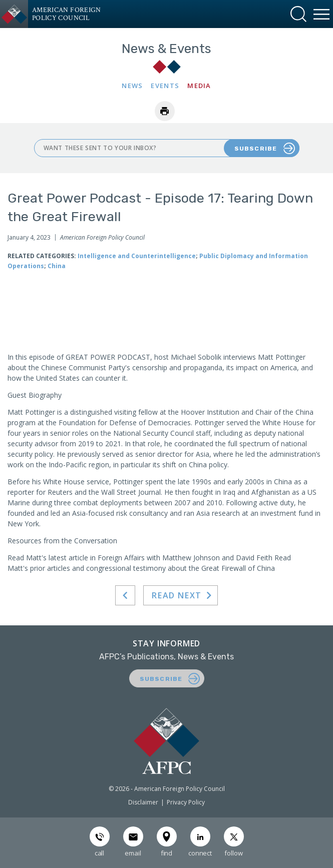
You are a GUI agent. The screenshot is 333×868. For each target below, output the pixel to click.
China (57, 266)
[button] (298, 14)
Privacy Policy (186, 802)
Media (199, 86)
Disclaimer (143, 802)
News (132, 86)
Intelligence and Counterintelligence (137, 256)
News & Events (167, 49)
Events (165, 86)
